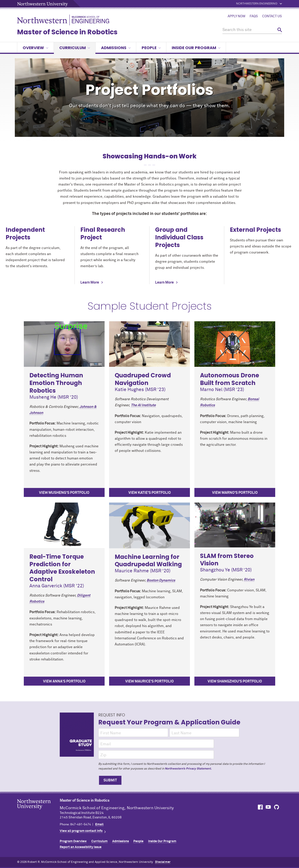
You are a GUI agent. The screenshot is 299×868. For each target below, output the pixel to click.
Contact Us (272, 16)
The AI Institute (143, 405)
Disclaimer (163, 862)
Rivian (249, 579)
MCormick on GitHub (277, 807)
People (151, 48)
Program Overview (73, 841)
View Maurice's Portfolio (149, 681)
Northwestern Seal (38, 811)
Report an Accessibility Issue (81, 847)
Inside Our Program (196, 48)
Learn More (90, 282)
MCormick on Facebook (260, 807)
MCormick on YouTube (268, 807)
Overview (35, 48)
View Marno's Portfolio (235, 493)
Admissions (116, 48)
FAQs (254, 16)
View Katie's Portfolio (150, 493)
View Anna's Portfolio (64, 681)
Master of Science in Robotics (67, 32)
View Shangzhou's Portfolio (235, 681)
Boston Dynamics (161, 580)
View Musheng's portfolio (64, 493)
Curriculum (75, 48)
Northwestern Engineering (257, 4)
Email (99, 824)
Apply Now (236, 16)
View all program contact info (81, 831)
